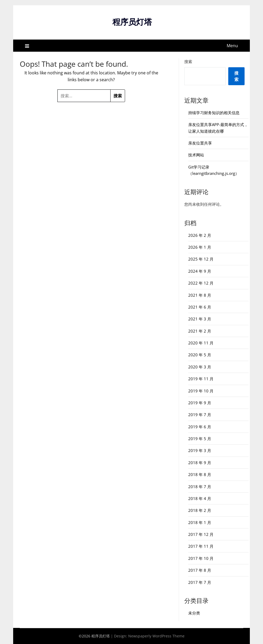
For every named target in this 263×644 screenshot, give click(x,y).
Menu (232, 46)
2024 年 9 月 (200, 271)
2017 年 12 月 (201, 534)
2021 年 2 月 (200, 331)
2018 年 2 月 (200, 510)
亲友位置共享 (200, 143)
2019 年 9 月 (200, 403)
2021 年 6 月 (200, 307)
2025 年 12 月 (201, 259)
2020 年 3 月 (200, 367)
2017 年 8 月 (200, 570)
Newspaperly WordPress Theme (156, 636)
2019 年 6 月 (200, 427)
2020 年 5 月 (200, 355)
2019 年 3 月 (200, 450)
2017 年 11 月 (201, 546)
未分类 (194, 613)
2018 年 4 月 (200, 498)
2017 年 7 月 (200, 582)
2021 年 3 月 (200, 319)
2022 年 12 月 (201, 283)
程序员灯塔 (132, 22)
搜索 (188, 61)
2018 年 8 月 (200, 474)
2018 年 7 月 (200, 487)
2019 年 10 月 (201, 391)
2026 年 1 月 (200, 247)
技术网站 (196, 155)
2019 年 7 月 (200, 415)
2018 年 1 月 (200, 522)
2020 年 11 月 (201, 343)
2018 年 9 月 (200, 463)
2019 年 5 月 (200, 439)
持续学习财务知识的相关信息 (214, 113)
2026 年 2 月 (200, 235)
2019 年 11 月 (201, 379)
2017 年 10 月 (201, 558)
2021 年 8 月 (200, 295)
